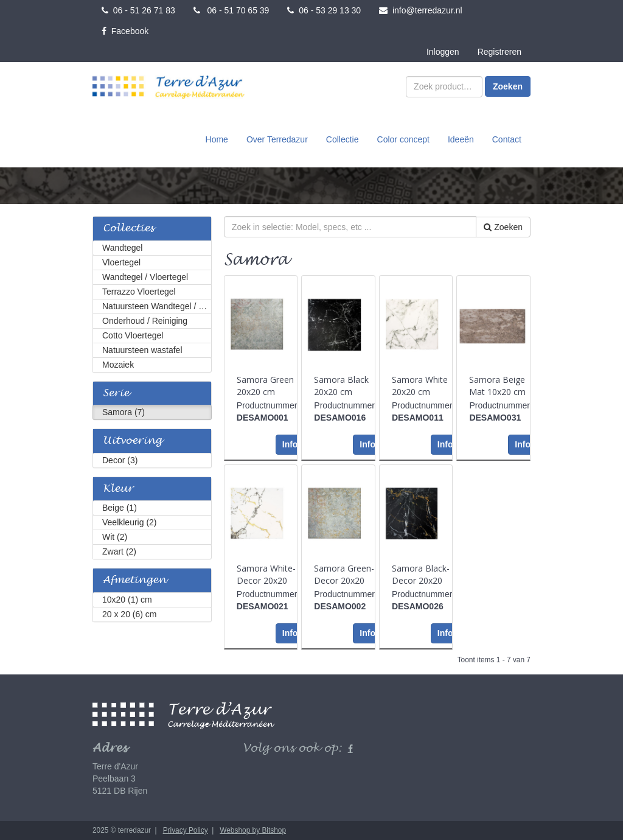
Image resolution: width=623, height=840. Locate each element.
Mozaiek (118, 365)
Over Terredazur (277, 139)
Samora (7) (124, 412)
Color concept (403, 139)
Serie (116, 394)
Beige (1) (120, 508)
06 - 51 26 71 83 (138, 10)
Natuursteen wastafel (142, 350)
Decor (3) (120, 460)
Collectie (343, 139)
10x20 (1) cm (127, 600)
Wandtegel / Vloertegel (145, 277)
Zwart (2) (119, 551)
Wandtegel (122, 248)
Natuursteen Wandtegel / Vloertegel (157, 306)
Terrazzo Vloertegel (139, 292)
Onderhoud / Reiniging (145, 321)
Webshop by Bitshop (253, 830)
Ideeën (461, 139)
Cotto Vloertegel (133, 335)
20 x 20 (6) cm (129, 614)
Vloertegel (121, 262)
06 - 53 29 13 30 (324, 10)
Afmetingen (134, 580)
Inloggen (443, 52)
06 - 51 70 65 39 (231, 10)
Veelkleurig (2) (130, 522)
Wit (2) (115, 537)
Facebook (125, 31)
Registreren (499, 52)
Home (217, 139)
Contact (507, 139)
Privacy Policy (186, 830)
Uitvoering (132, 441)
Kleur (118, 489)
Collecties (128, 229)
